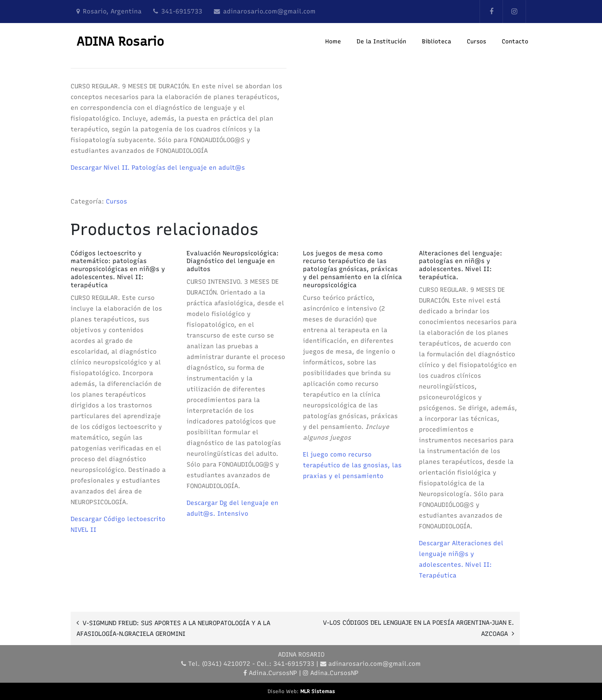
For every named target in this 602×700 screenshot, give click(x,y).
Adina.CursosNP (273, 673)
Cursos (476, 41)
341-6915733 (182, 11)
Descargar (203, 503)
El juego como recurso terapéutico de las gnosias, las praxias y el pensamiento (352, 465)
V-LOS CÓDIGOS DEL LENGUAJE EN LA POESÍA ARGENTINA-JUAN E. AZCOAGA (418, 628)
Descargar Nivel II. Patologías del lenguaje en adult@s (158, 168)
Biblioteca (437, 41)
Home (333, 41)
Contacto (515, 41)
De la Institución (381, 41)
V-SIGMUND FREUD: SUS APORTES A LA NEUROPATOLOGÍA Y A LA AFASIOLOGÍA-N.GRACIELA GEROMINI (173, 628)
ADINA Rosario (120, 41)
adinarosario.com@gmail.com (269, 11)
